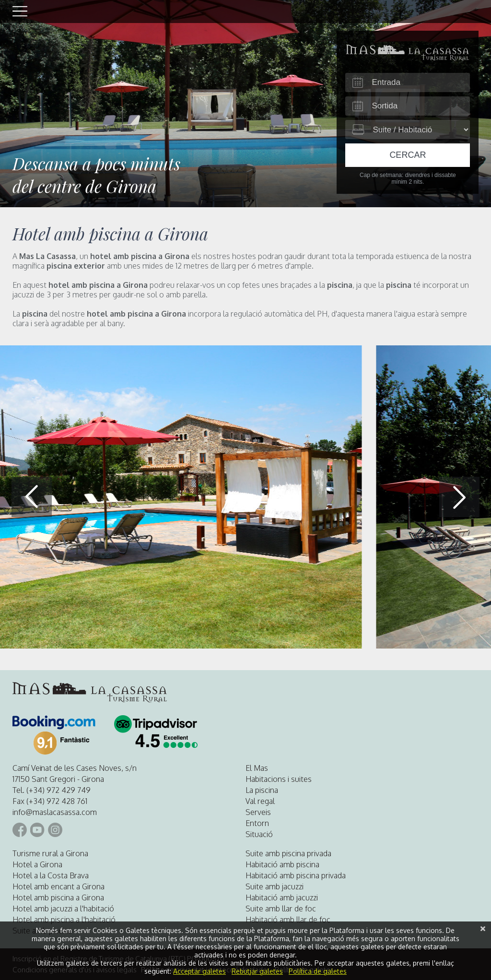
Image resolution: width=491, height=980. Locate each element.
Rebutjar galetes (257, 971)
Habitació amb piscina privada (296, 875)
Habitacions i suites (279, 779)
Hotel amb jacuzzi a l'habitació (63, 909)
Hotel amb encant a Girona (58, 886)
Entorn (257, 823)
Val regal (260, 801)
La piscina (262, 790)
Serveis (258, 812)
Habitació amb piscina (282, 864)
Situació (259, 834)
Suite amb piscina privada (288, 853)
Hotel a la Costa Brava (51, 875)
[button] (459, 497)
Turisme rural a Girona (50, 853)
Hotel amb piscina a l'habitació (64, 920)
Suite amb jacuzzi (275, 886)
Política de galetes (318, 971)
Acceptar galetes (199, 971)
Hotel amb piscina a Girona (58, 897)
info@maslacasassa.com (55, 812)
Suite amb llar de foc (281, 909)
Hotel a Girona (37, 864)
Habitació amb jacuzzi (282, 897)
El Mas (257, 768)
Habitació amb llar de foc (288, 920)
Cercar (408, 155)
